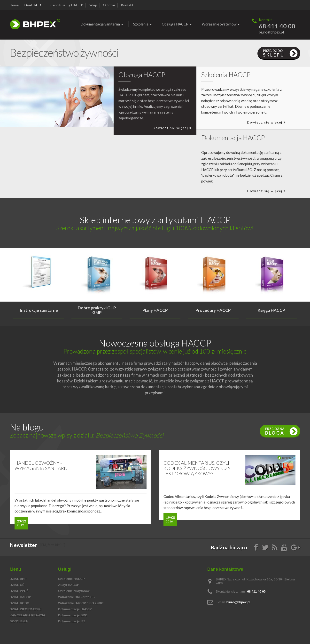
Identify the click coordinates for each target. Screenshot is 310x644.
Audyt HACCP (69, 585)
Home (14, 5)
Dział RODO (19, 603)
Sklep (93, 5)
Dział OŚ (17, 585)
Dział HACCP (35, 5)
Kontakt (127, 5)
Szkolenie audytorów (74, 591)
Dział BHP (18, 579)
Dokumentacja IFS (72, 621)
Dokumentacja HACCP (75, 609)
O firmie (109, 5)
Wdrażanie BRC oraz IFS (76, 597)
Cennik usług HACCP (67, 5)
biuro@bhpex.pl (271, 32)
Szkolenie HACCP (71, 579)
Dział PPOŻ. (19, 591)
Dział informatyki (26, 609)
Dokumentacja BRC (73, 615)
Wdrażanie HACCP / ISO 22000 (81, 603)
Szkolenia (19, 621)
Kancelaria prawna (27, 615)
